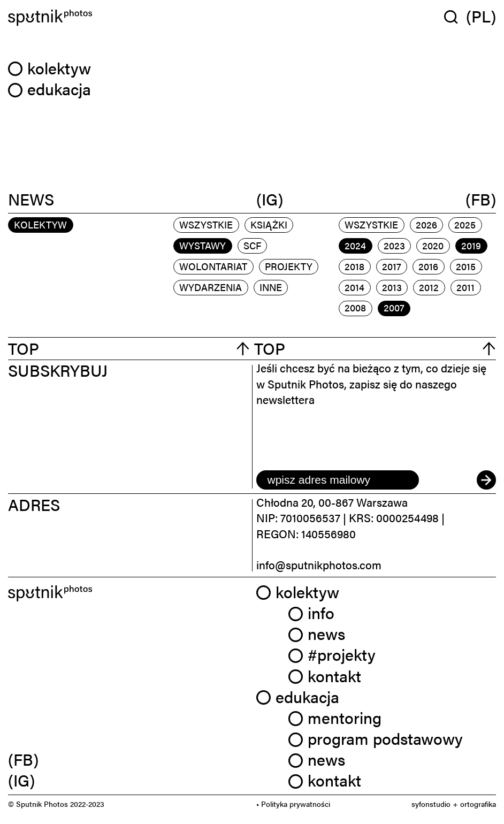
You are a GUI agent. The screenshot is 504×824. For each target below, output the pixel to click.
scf (252, 245)
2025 (465, 224)
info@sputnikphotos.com (319, 564)
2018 (354, 266)
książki (269, 224)
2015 (466, 266)
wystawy (203, 245)
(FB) (481, 199)
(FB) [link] (23, 759)
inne (271, 287)
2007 (394, 307)
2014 (354, 287)
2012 (429, 287)
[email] (338, 480)
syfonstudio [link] (431, 804)
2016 (428, 266)
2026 (426, 224)
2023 (394, 245)
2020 (433, 245)
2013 (392, 287)
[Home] (128, 18)
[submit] (486, 480)
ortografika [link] (478, 804)
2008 (355, 307)
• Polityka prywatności (293, 804)
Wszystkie (206, 224)
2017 (392, 266)
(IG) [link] (21, 780)
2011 (465, 287)
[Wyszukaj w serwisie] (455, 17)
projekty (289, 266)
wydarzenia (211, 287)
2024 (355, 245)
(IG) (270, 199)
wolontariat (213, 266)
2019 (471, 245)
